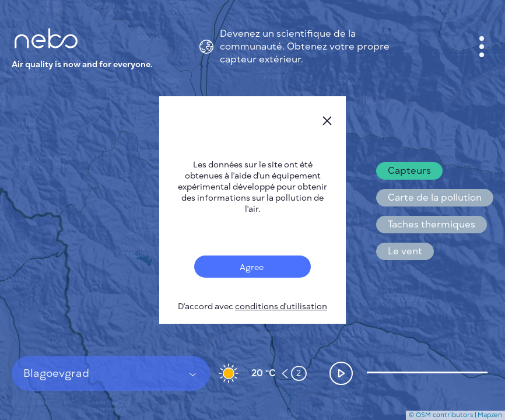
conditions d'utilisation (281, 307)
